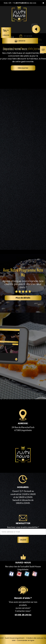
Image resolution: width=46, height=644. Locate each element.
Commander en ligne (26, 640)
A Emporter (20, 41)
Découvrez (23, 68)
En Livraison (6, 33)
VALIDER (23, 540)
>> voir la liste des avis (27, 3)
